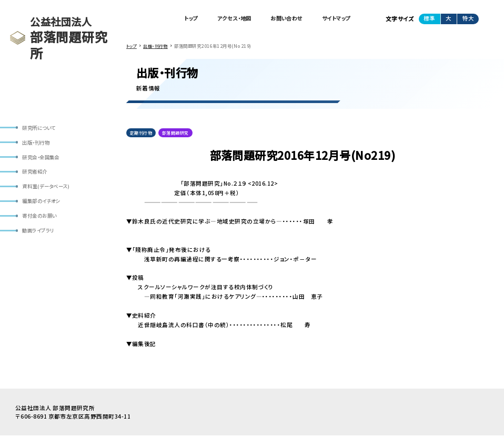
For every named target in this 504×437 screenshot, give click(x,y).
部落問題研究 (177, 134)
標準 (429, 19)
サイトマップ (334, 19)
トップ (177, 19)
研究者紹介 (36, 174)
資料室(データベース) (49, 190)
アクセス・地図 (223, 19)
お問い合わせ (280, 19)
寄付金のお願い (42, 221)
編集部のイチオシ (44, 205)
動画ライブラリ (40, 236)
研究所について (41, 128)
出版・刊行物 (38, 143)
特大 (468, 19)
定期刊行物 (141, 134)
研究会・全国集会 (43, 159)
